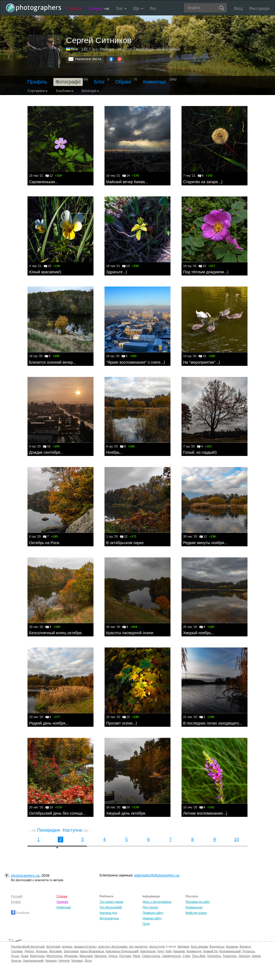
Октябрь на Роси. (45, 543)
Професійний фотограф (28, 946)
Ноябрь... (114, 452)
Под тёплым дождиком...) (206, 272)
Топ (121, 8)
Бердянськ (217, 946)
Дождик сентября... (46, 452)
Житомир (55, 951)
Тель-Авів (198, 956)
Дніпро (29, 951)
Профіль (37, 82)
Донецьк (41, 951)
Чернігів (64, 960)
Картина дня (108, 913)
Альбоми (65, 91)
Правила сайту (153, 913)
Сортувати (38, 91)
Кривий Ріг (210, 951)
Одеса (113, 956)
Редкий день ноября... (49, 723)
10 (237, 840)
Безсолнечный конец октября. (56, 633)
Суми (186, 956)
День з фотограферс (157, 902)
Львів (25, 956)
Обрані (123, 82)
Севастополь (151, 956)
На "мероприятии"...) (202, 362)
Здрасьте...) (117, 272)
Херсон (16, 960)
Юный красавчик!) (45, 272)
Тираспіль (230, 956)
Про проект (150, 907)
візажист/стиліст (85, 946)
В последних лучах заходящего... (213, 723)
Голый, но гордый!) (200, 452)
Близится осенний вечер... (53, 362)
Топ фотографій (111, 907)
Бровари (232, 946)
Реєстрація (259, 8)
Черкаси (51, 960)
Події (146, 924)
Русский (17, 896)
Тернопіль (214, 956)
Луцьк (15, 956)
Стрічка (74, 8)
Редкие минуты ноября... (205, 543)
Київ (169, 951)
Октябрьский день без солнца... (57, 813)
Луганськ (248, 951)
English (16, 902)
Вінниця (245, 946)
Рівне (136, 956)
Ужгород (244, 956)
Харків (256, 956)
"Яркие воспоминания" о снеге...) (136, 362)
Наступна (77, 830)
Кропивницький (230, 951)
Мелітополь (55, 956)
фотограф (53, 946)
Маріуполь (37, 956)
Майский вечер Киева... (127, 182)
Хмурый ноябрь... (199, 633)
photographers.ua (25, 875)
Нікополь (101, 956)
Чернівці (77, 960)
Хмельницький (33, 960)
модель (67, 946)
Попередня (44, 830)
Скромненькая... (44, 182)
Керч (161, 951)
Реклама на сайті (198, 902)
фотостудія (157, 946)
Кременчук (194, 951)
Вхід (239, 8)
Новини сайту (152, 918)
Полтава (125, 956)
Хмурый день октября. (126, 813)
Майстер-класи (196, 913)
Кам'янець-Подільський (122, 951)
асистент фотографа (113, 946)
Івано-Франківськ (92, 951)
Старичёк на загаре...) (203, 182)
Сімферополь (171, 956)
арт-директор (138, 946)
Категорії (90, 91)
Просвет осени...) (122, 723)
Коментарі (155, 82)
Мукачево (71, 956)
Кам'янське (148, 951)
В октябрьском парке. (125, 543)
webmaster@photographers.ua (157, 875)
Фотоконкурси (109, 918)
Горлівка (17, 951)
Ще (138, 8)
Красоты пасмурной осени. (130, 633)
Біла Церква (199, 946)
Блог (99, 82)
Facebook (20, 913)
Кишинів (179, 951)
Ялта (88, 960)
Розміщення (194, 907)
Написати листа (88, 59)
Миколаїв (86, 956)
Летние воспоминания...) (205, 813)
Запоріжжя (71, 951)
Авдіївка (183, 946)
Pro (153, 8)
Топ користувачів (111, 902)
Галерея (98, 8)
